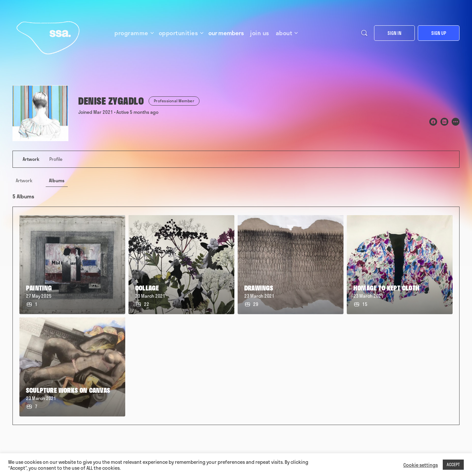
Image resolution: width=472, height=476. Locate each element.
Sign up (439, 33)
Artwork (24, 180)
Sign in (394, 33)
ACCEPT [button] (453, 464)
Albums (57, 180)
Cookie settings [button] (421, 465)
